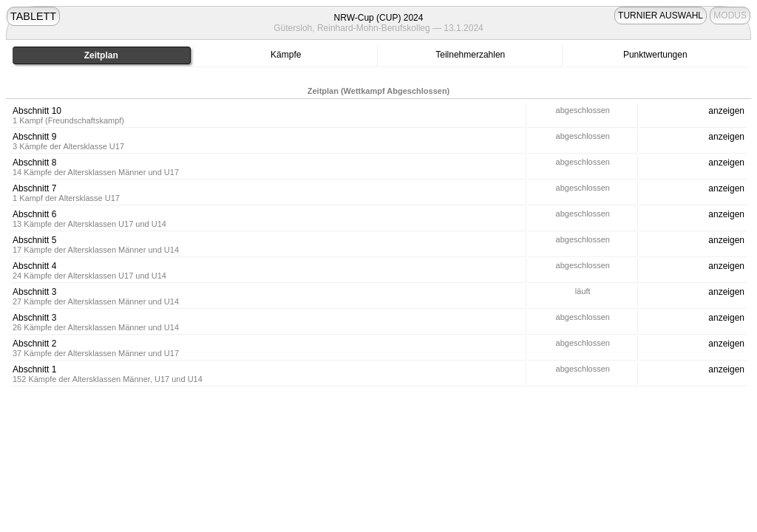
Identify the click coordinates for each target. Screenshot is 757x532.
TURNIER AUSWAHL (661, 16)
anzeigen (726, 111)
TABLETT (33, 16)
